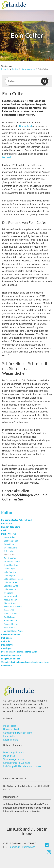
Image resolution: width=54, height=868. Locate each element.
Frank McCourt (11, 558)
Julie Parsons (10, 589)
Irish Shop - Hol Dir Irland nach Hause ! (23, 766)
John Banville (10, 572)
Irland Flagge (7, 645)
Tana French (10, 628)
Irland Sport (7, 648)
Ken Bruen (9, 593)
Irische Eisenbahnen (11, 634)
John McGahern (11, 582)
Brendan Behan (11, 541)
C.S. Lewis (8, 551)
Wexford (6, 157)
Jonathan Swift (11, 586)
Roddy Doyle (10, 617)
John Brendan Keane (13, 579)
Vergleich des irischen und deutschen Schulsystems (25, 662)
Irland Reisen (10, 726)
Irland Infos (9, 756)
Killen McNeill (10, 596)
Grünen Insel (25, 126)
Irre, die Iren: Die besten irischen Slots (19, 652)
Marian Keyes (10, 603)
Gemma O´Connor (12, 562)
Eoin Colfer (43, 69)
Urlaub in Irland (11, 729)
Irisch (4, 530)
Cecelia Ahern (10, 548)
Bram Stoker (10, 537)
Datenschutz (28, 847)
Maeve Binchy (10, 600)
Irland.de (5, 69)
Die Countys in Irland (14, 752)
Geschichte (6, 523)
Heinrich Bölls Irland (11, 527)
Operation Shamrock (11, 655)
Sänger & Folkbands (11, 659)
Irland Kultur (10, 736)
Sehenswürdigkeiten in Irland (18, 733)
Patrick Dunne (11, 614)
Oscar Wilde (10, 610)
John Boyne (9, 575)
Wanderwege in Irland (14, 759)
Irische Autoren (28, 69)
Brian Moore (10, 544)
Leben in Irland (11, 740)
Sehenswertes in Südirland (17, 763)
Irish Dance (6, 638)
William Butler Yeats (13, 631)
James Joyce (10, 569)
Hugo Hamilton (11, 565)
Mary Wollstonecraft (13, 607)
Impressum (15, 847)
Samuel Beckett (11, 621)
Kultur (15, 69)
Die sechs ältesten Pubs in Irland (16, 520)
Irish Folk (6, 641)
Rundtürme (6, 666)
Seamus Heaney (11, 624)
